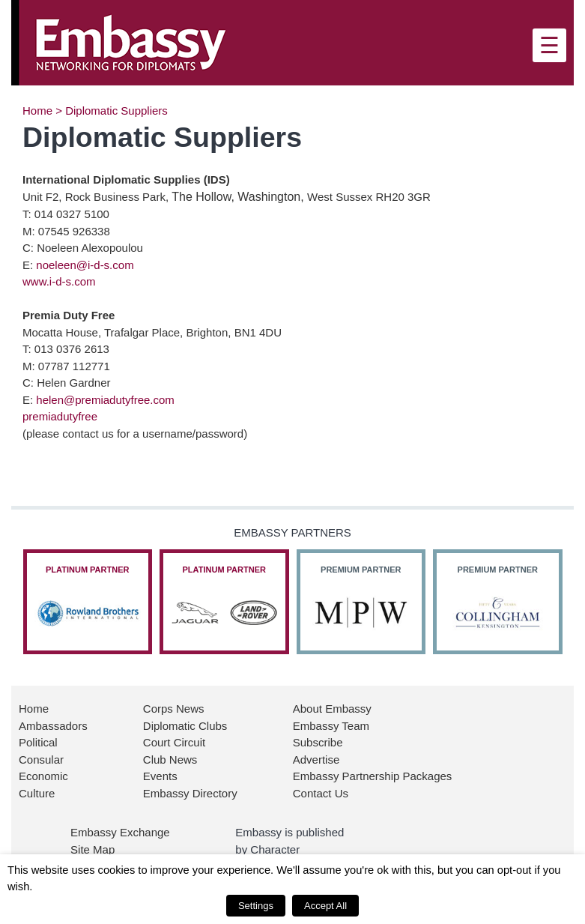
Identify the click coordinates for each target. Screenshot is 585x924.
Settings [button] (256, 906)
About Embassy (332, 709)
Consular (41, 760)
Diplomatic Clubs (185, 726)
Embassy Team (331, 726)
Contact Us (321, 793)
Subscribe (318, 742)
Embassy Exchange (120, 832)
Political (38, 742)
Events (160, 776)
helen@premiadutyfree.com (105, 400)
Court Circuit (174, 742)
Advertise (316, 760)
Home (37, 111)
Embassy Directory (190, 793)
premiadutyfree (60, 416)
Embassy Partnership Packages (373, 776)
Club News (170, 760)
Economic (43, 776)
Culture (37, 793)
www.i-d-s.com (59, 281)
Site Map (93, 849)
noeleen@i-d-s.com (85, 265)
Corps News (174, 709)
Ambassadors (53, 726)
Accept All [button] (325, 906)
